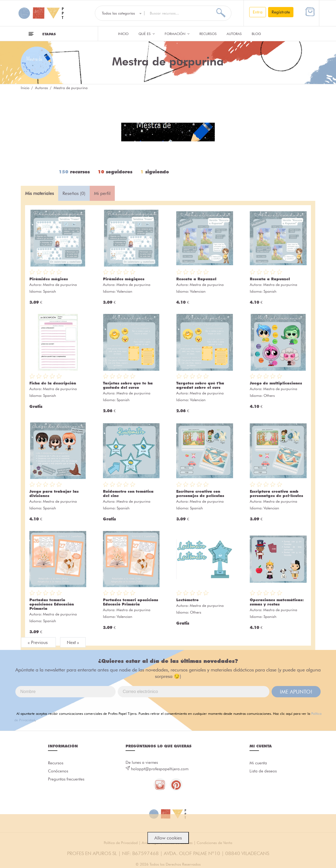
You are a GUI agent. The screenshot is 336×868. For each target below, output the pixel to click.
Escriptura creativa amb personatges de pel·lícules (276, 493)
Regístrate (281, 12)
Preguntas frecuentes (66, 780)
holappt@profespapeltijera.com (160, 769)
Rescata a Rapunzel (196, 279)
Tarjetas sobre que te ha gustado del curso (128, 385)
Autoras (234, 34)
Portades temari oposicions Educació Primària (131, 602)
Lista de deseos (263, 772)
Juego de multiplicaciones (276, 383)
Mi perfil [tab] (102, 193)
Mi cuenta (258, 763)
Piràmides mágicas (49, 279)
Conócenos (58, 772)
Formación (177, 34)
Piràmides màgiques (124, 279)
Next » (73, 642)
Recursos (208, 34)
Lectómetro (187, 600)
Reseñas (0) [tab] (74, 193)
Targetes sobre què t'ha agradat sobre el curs (200, 385)
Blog (256, 34)
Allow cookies (168, 838)
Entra (258, 12)
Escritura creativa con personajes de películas (200, 493)
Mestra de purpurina (60, 285)
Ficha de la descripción (53, 383)
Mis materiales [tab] (39, 193)
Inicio (123, 34)
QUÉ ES (147, 34)
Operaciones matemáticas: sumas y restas (277, 602)
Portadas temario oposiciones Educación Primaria (52, 604)
